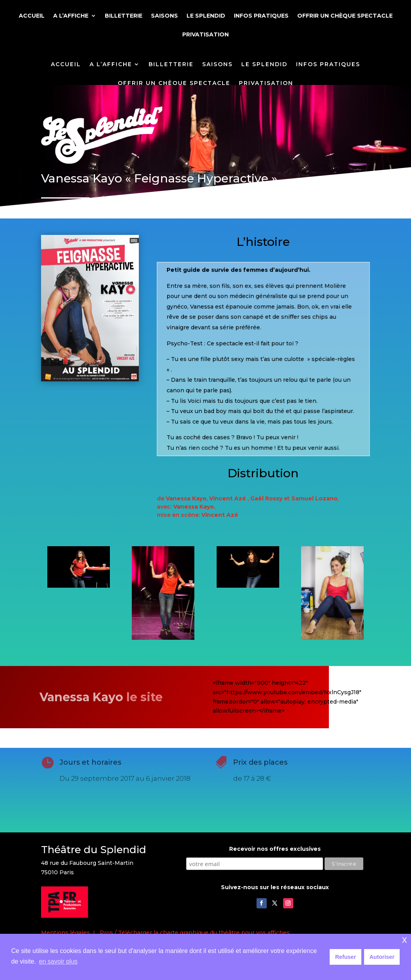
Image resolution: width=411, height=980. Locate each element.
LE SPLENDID (206, 16)
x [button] (405, 939)
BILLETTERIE (124, 16)
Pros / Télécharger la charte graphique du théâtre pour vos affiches (195, 933)
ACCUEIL (32, 16)
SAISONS (164, 16)
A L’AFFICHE (71, 16)
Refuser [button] (346, 957)
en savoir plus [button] (58, 961)
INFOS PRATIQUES (261, 16)
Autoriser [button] (382, 957)
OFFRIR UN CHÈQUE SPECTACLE (345, 16)
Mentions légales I (70, 933)
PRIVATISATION (205, 35)
